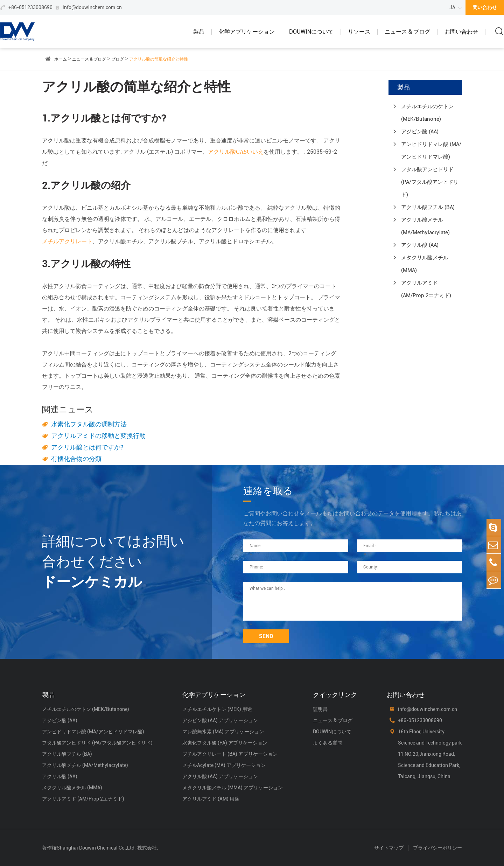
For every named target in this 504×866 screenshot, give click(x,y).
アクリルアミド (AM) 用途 (211, 799)
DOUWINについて (311, 32)
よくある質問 (328, 743)
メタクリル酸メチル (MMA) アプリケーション (233, 788)
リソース (359, 32)
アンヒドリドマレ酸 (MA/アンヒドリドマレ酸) (431, 151)
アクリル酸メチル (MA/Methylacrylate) (425, 226)
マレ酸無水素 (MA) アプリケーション (223, 732)
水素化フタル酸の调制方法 (89, 424)
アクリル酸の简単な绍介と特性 (159, 59)
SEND (266, 636)
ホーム (61, 59)
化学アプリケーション (247, 32)
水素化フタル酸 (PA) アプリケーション (225, 743)
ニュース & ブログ (407, 32)
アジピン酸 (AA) (420, 132)
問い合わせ (485, 7)
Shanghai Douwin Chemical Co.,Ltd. (96, 848)
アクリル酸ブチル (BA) (428, 207)
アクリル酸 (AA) (420, 245)
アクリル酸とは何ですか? (87, 447)
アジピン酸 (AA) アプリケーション (220, 720)
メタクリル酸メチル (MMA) (425, 264)
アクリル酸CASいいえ (236, 152)
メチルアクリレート (67, 241)
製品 (199, 32)
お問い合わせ (461, 32)
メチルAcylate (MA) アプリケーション (224, 765)
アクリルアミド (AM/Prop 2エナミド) (426, 289)
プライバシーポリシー (437, 848)
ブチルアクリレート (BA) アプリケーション (230, 754)
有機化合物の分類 (76, 459)
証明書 (320, 709)
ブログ (118, 59)
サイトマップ (389, 848)
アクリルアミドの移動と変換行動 (98, 436)
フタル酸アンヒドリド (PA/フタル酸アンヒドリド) (430, 182)
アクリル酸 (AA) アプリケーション (220, 776)
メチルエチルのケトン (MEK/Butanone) (427, 113)
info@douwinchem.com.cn (92, 7)
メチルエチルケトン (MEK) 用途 (217, 709)
